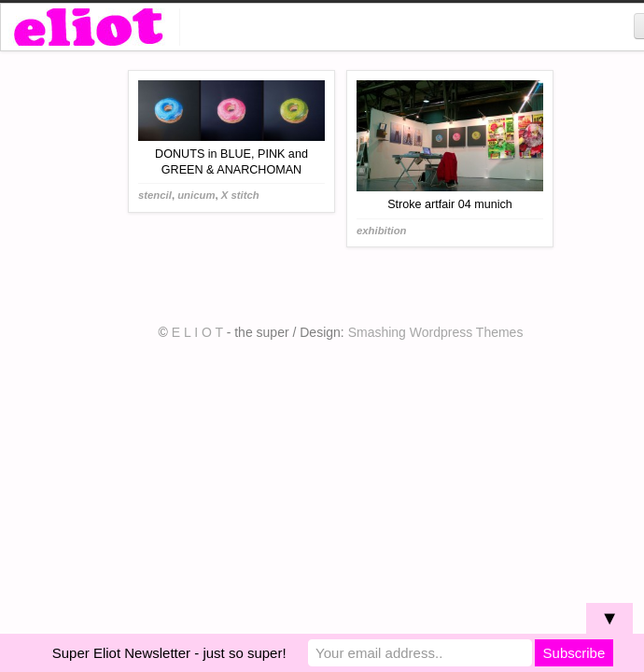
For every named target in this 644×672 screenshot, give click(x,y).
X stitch (240, 195)
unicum (196, 195)
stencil (155, 195)
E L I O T (197, 332)
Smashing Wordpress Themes (436, 332)
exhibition (382, 231)
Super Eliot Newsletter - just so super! (169, 653)
